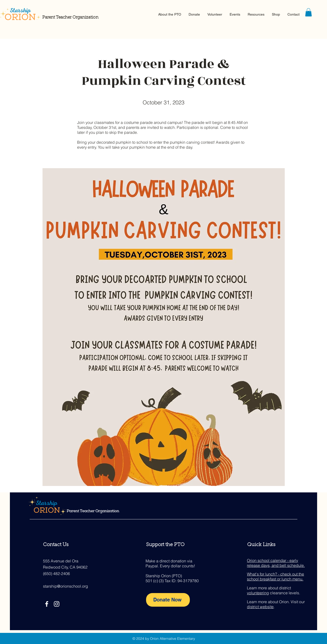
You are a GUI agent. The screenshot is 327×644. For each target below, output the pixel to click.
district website (260, 607)
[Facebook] (47, 604)
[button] (170, 14)
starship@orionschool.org (65, 586)
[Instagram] (57, 604)
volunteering (258, 593)
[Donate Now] (168, 600)
